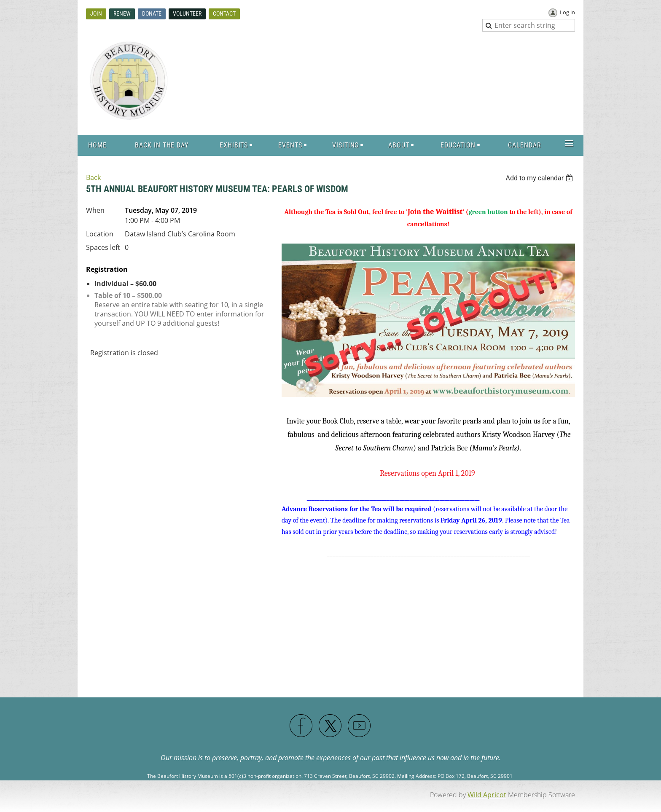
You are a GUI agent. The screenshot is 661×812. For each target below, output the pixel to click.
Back (93, 177)
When (95, 210)
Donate (152, 13)
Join (96, 13)
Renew (122, 13)
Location (100, 234)
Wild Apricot (487, 795)
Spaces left (103, 247)
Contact (224, 13)
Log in (567, 12)
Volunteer (187, 13)
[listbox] (540, 178)
